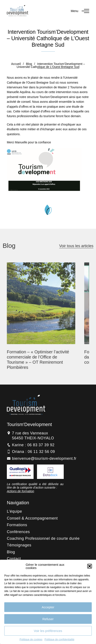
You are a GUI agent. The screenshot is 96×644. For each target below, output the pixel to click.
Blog (29, 64)
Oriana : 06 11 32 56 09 (33, 452)
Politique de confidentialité (59, 639)
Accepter (48, 607)
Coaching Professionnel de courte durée (43, 538)
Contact (14, 559)
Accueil (16, 64)
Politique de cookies (31, 639)
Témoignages (19, 545)
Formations (17, 525)
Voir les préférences (48, 631)
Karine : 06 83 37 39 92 (33, 445)
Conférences (18, 532)
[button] (90, 566)
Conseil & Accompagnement (32, 518)
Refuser (48, 619)
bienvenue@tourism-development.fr (44, 458)
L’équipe (14, 511)
